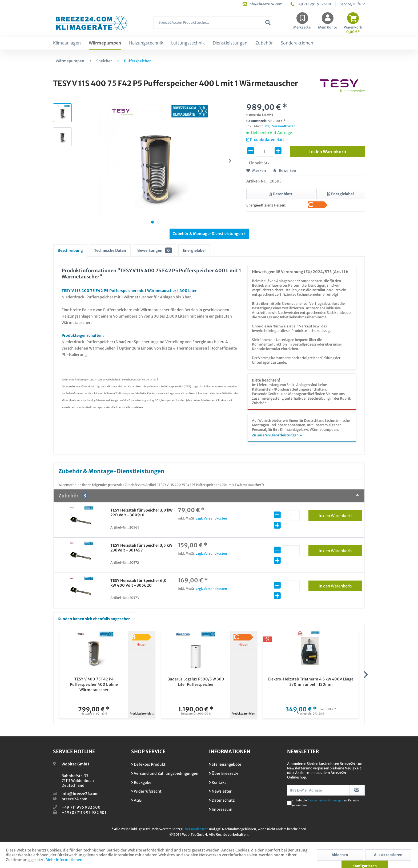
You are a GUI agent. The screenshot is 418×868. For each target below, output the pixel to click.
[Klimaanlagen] (67, 43)
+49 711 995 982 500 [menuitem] (311, 4)
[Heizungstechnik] (146, 43)
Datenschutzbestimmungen (325, 800)
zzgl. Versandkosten (280, 126)
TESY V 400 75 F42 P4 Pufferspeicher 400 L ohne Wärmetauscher (94, 684)
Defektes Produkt (148, 764)
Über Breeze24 (224, 773)
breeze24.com (75, 799)
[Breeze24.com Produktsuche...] (213, 23)
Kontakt (218, 782)
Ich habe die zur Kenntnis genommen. (326, 803)
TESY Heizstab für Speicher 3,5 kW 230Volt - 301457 (141, 548)
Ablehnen (340, 855)
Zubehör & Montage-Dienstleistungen (209, 234)
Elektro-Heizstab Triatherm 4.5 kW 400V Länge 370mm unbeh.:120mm (311, 682)
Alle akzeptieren (388, 855)
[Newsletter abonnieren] (357, 790)
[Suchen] (268, 23)
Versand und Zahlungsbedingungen (165, 773)
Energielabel (194, 250)
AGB (136, 800)
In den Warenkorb (340, 515)
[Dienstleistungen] (230, 43)
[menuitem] (213, 25)
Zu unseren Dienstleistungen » (277, 435)
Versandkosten (197, 829)
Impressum (221, 809)
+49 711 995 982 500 (81, 807)
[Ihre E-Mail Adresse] (318, 790)
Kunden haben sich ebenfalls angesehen (94, 619)
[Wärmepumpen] (105, 43)
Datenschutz (222, 800)
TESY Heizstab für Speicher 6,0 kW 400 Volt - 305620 (138, 583)
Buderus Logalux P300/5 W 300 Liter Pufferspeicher (196, 682)
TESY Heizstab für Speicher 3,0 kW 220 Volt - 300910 (141, 513)
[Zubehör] (264, 43)
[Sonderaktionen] (297, 43)
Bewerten (284, 171)
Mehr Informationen (64, 860)
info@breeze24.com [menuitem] (263, 4)
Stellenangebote (225, 764)
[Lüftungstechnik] (188, 43)
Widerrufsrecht (146, 791)
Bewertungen (154, 250)
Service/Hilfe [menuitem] (350, 4)
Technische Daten (110, 250)
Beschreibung (70, 250)
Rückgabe (141, 782)
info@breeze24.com (80, 794)
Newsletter (220, 791)
